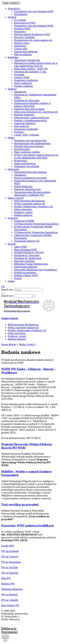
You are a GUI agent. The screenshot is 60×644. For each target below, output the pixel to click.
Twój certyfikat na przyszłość (20, 504)
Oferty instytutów (17, 333)
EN (3, 287)
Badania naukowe (17, 339)
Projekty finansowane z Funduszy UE (27, 330)
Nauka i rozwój (10, 318)
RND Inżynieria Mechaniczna (23, 325)
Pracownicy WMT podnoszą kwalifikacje (28, 525)
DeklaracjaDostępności (9, 630)
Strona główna (9, 344)
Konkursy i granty (17, 336)
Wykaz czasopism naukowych (23, 327)
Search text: (7, 290)
